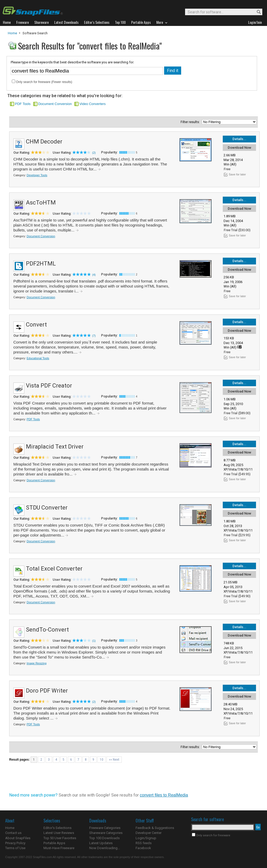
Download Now (240, 148)
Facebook (143, 848)
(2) (94, 153)
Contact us (13, 833)
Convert (36, 325)
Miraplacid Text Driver (55, 447)
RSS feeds (144, 843)
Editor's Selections (57, 828)
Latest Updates (101, 843)
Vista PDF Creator (49, 386)
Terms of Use (15, 848)
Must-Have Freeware (59, 848)
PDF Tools (23, 104)
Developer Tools (37, 175)
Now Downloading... (105, 848)
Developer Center (149, 833)
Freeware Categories (105, 828)
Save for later (237, 174)
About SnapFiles (18, 838)
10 (102, 760)
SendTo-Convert (47, 630)
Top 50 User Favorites (60, 838)
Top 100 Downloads (104, 838)
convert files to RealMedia (164, 795)
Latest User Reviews (59, 833)
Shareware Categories (106, 833)
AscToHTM (41, 203)
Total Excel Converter (54, 569)
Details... (239, 139)
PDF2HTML (41, 264)
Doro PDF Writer (47, 691)
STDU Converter (47, 508)
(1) (94, 641)
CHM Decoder (44, 142)
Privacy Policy (15, 843)
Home (12, 33)
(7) (94, 336)
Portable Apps (54, 843)
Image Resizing (37, 663)
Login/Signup (146, 838)
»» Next (114, 760)
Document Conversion (55, 104)
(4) (94, 275)
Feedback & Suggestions (155, 828)
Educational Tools (38, 358)
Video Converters (92, 104)
